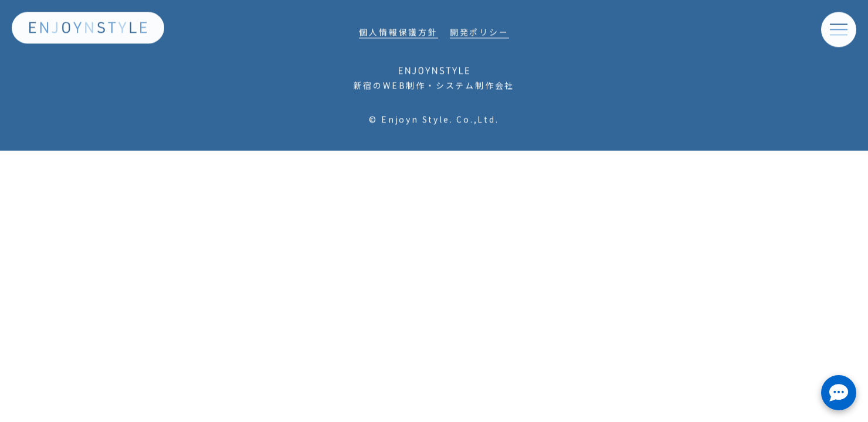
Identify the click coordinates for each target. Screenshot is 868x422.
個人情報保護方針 (398, 34)
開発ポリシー (479, 34)
